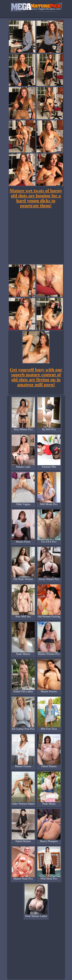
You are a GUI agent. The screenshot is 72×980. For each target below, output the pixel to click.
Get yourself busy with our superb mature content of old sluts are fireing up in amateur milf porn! (36, 377)
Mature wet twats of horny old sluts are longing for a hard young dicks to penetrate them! (36, 198)
